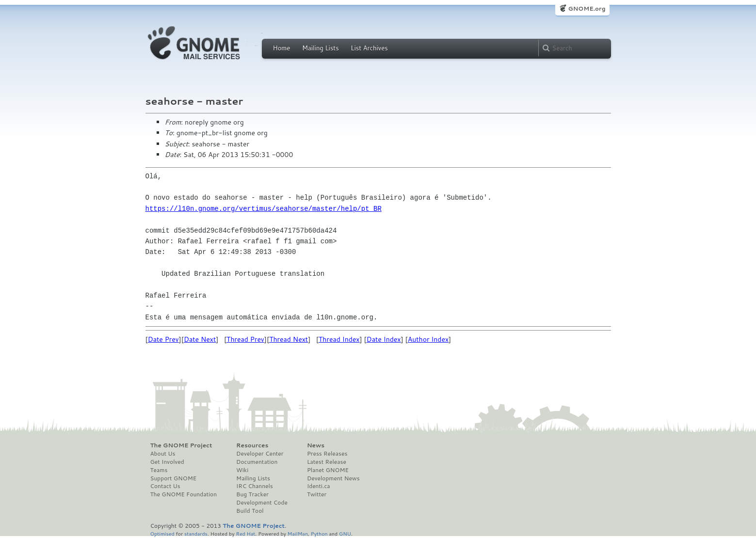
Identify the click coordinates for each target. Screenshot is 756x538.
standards (196, 533)
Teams (159, 470)
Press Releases (327, 454)
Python (319, 533)
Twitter (317, 494)
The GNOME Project (181, 445)
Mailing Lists (321, 48)
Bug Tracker (252, 494)
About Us (163, 454)
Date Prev (163, 339)
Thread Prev (245, 339)
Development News (333, 478)
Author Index (428, 339)
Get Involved (167, 462)
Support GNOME (174, 478)
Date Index (384, 339)
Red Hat (245, 533)
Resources (252, 445)
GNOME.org (587, 8)
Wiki (242, 470)
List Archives (369, 48)
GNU (345, 533)
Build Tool (250, 511)
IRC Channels (255, 486)
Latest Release (327, 462)
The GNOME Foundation (184, 494)
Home (282, 48)
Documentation (257, 462)
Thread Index (339, 339)
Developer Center (260, 454)
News (316, 445)
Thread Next (289, 339)
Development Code (262, 503)
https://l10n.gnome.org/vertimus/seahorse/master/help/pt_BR (264, 209)
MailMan (298, 533)
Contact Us (165, 486)
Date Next (200, 339)
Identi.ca (319, 486)
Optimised (162, 533)
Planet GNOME (328, 470)
